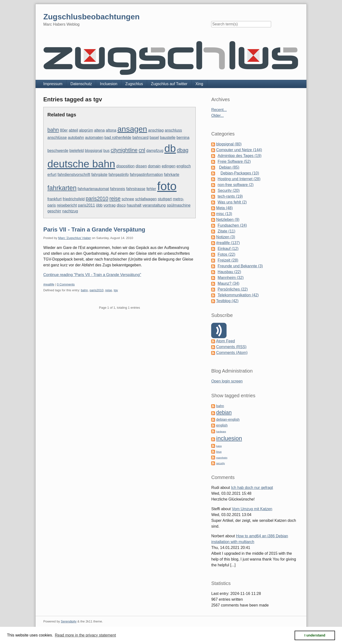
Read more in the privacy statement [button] (85, 635)
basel (154, 138)
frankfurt (55, 199)
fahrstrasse (136, 189)
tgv (116, 290)
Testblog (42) (227, 301)
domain (154, 166)
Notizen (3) (226, 237)
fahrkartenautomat (93, 189)
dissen (141, 166)
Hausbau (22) (229, 272)
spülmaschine (179, 205)
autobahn (76, 138)
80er (64, 130)
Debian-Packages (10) (240, 173)
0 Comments (66, 284)
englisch (184, 166)
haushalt (134, 205)
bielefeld (77, 151)
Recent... (219, 110)
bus (106, 151)
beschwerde (58, 151)
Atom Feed (225, 341)
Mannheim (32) (231, 278)
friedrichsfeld (74, 199)
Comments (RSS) (231, 347)
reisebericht (67, 205)
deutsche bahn (81, 164)
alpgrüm (86, 130)
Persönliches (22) (233, 289)
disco (121, 205)
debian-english (228, 419)
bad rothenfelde (118, 138)
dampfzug (155, 151)
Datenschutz (81, 84)
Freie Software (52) (234, 161)
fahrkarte (172, 175)
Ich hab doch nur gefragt (252, 488)
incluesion (229, 438)
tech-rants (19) (230, 196)
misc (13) (224, 214)
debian (224, 412)
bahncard (140, 138)
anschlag (156, 130)
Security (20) (229, 191)
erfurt (52, 175)
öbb (99, 205)
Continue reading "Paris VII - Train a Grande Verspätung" (92, 275)
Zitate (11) (227, 231)
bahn (53, 130)
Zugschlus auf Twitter (169, 84)
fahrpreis (118, 189)
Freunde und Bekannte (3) (240, 266)
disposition (126, 166)
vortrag (110, 205)
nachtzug (70, 211)
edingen (168, 166)
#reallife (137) (228, 243)
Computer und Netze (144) (239, 150)
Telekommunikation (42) (238, 295)
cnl (142, 150)
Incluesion (109, 84)
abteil (73, 130)
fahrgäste (99, 175)
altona (111, 130)
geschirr (54, 211)
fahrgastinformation (146, 175)
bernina (183, 138)
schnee (128, 199)
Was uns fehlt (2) (232, 202)
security (221, 463)
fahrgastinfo (119, 175)
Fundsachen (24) (232, 225)
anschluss (173, 130)
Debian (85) (229, 167)
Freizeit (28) (228, 260)
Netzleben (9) (228, 220)
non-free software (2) (236, 185)
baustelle (168, 138)
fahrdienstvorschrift (74, 175)
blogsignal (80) (229, 144)
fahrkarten (62, 188)
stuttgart (165, 199)
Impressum (53, 84)
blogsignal (94, 151)
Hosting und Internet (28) (239, 179)
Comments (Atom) (232, 353)
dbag (182, 150)
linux (219, 452)
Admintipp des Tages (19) (240, 156)
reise (115, 199)
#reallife (49, 284)
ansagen (132, 129)
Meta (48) (224, 208)
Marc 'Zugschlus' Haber (74, 238)
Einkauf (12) (228, 249)
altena (99, 130)
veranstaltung (154, 205)
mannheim (222, 458)
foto (167, 186)
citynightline (124, 150)
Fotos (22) (227, 254)
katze (219, 446)
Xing (199, 84)
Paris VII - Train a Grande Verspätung (94, 229)
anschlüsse (57, 138)
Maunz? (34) (229, 283)
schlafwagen (146, 199)
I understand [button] (315, 635)
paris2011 (86, 205)
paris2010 (97, 199)
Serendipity (69, 621)
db (170, 148)
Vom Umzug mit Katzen (252, 509)
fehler (151, 189)
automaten (94, 138)
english (222, 425)
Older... (217, 116)
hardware (221, 431)
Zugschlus (134, 84)
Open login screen (227, 381)
